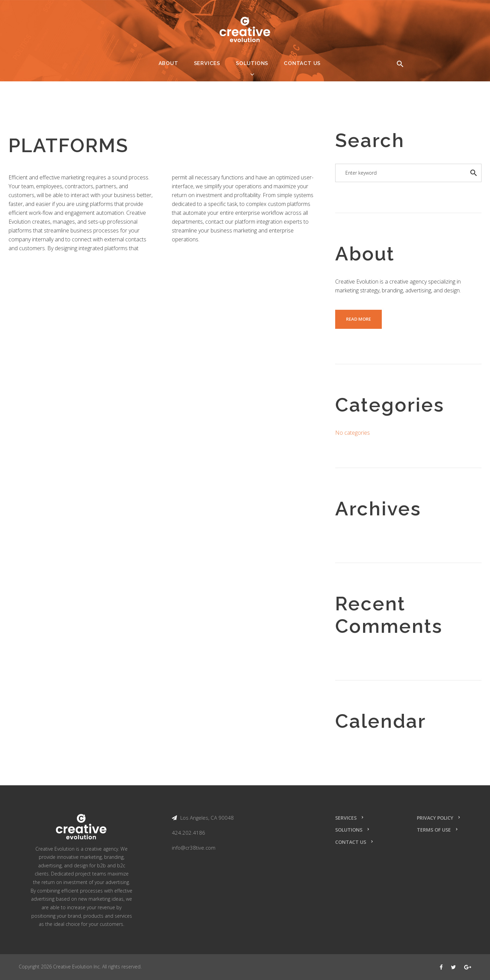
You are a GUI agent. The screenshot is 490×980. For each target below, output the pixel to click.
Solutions (252, 63)
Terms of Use (434, 830)
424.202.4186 (189, 833)
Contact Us (302, 63)
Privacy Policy (435, 818)
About (168, 63)
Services (207, 63)
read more (358, 319)
